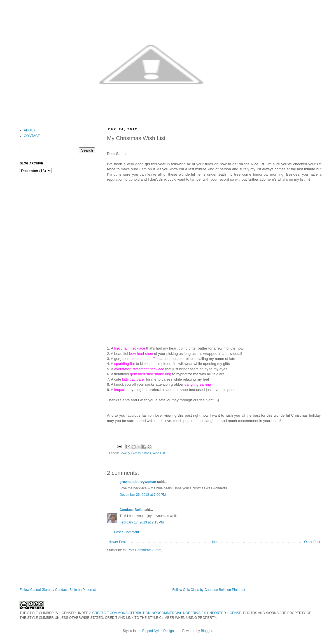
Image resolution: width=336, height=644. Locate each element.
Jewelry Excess (130, 453)
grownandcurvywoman (138, 482)
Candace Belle (131, 510)
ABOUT (30, 130)
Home (215, 542)
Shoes (147, 453)
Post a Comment (126, 532)
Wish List (159, 453)
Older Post (312, 542)
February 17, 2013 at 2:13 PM (142, 522)
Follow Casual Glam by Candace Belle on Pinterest (58, 590)
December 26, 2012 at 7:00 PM (143, 495)
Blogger (207, 631)
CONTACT (32, 136)
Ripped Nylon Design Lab (161, 631)
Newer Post (117, 542)
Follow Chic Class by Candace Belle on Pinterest (209, 590)
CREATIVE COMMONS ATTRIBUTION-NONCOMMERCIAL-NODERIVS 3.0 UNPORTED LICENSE (167, 613)
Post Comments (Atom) (145, 550)
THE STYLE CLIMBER (37, 613)
